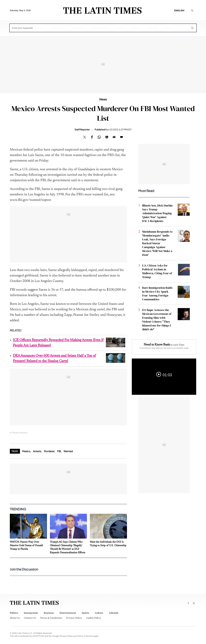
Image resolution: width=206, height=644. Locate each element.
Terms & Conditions (51, 618)
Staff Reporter (82, 129)
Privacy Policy (74, 618)
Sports (120, 28)
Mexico (26, 451)
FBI (59, 451)
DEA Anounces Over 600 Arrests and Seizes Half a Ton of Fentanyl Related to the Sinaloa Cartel (54, 358)
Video (168, 28)
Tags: (15, 451)
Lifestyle (152, 28)
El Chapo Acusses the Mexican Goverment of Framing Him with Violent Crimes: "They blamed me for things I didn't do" (157, 320)
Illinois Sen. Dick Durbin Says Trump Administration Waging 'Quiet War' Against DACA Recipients (157, 213)
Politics (39, 28)
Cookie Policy (94, 618)
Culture (135, 28)
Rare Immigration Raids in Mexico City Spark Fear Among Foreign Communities (157, 293)
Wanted (68, 451)
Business (79, 28)
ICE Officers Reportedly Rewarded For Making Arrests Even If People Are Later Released (58, 343)
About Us (15, 618)
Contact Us (30, 618)
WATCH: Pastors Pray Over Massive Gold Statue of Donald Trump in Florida (26, 546)
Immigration (58, 28)
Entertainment (100, 28)
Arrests (37, 451)
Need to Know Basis (157, 345)
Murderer (49, 451)
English (179, 10)
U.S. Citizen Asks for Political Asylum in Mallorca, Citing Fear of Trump (157, 271)
